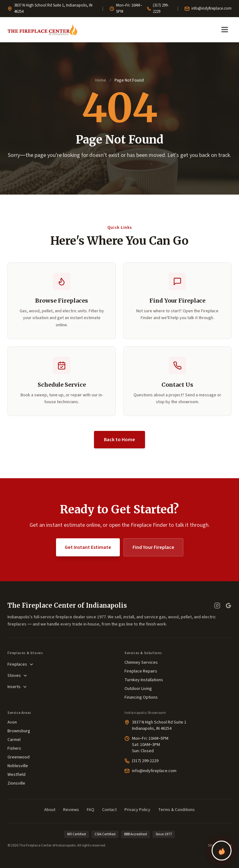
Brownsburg (19, 731)
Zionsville (16, 783)
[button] (62, 381)
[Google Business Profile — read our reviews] (228, 606)
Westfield (16, 775)
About (50, 810)
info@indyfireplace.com (208, 8)
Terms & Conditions (176, 810)
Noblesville (18, 766)
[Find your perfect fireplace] (222, 851)
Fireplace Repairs (141, 671)
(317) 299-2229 (158, 8)
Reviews (71, 810)
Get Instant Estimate (88, 548)
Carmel (14, 740)
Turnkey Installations (144, 680)
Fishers (14, 748)
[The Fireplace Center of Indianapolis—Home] (42, 30)
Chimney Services (141, 663)
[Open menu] (225, 30)
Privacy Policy (137, 810)
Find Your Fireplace (153, 548)
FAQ (91, 810)
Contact (109, 810)
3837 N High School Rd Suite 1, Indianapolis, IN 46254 (50, 8)
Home (101, 80)
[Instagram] (217, 606)
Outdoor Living (138, 689)
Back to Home (119, 440)
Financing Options (141, 697)
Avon (12, 722)
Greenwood (19, 757)
